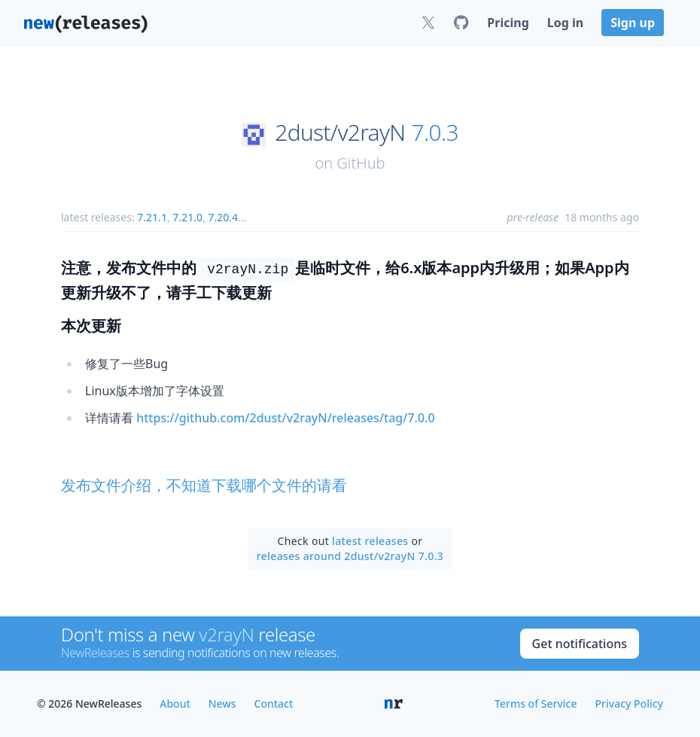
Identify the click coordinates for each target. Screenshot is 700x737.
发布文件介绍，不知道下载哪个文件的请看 (204, 485)
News (222, 703)
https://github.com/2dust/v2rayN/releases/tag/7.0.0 (285, 418)
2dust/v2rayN (340, 132)
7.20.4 (223, 217)
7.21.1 (152, 217)
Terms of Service (536, 703)
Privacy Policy (629, 703)
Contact (274, 703)
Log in (565, 23)
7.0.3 (435, 132)
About (175, 703)
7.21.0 (187, 217)
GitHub (361, 163)
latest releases (370, 541)
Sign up (633, 23)
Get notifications (580, 644)
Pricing (508, 23)
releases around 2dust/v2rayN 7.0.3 (350, 556)
